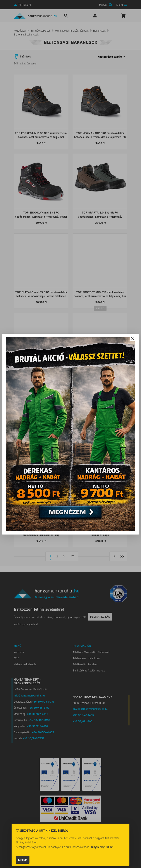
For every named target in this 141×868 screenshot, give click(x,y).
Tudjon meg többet (102, 847)
